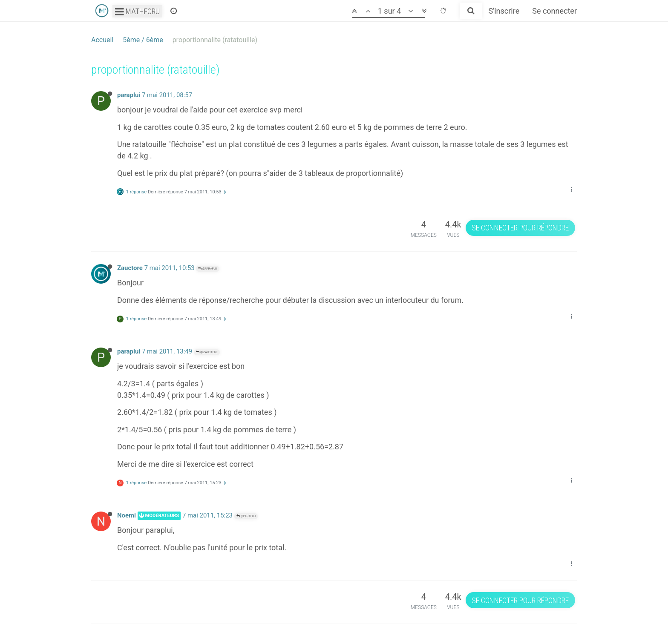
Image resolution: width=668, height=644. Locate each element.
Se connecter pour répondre (520, 228)
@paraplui (208, 269)
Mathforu (137, 11)
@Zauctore (207, 352)
